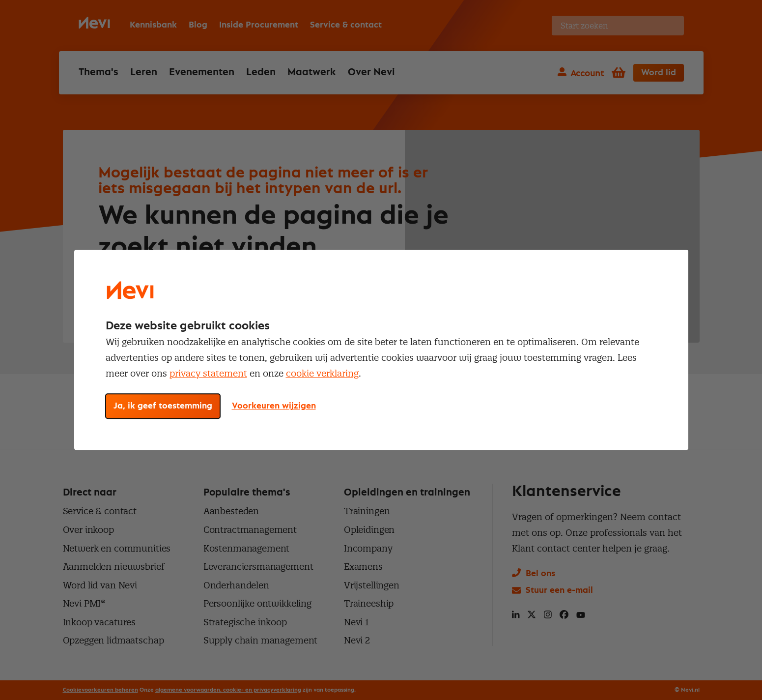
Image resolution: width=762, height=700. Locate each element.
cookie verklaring (322, 373)
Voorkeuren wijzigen (274, 407)
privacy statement (208, 373)
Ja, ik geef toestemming (163, 407)
